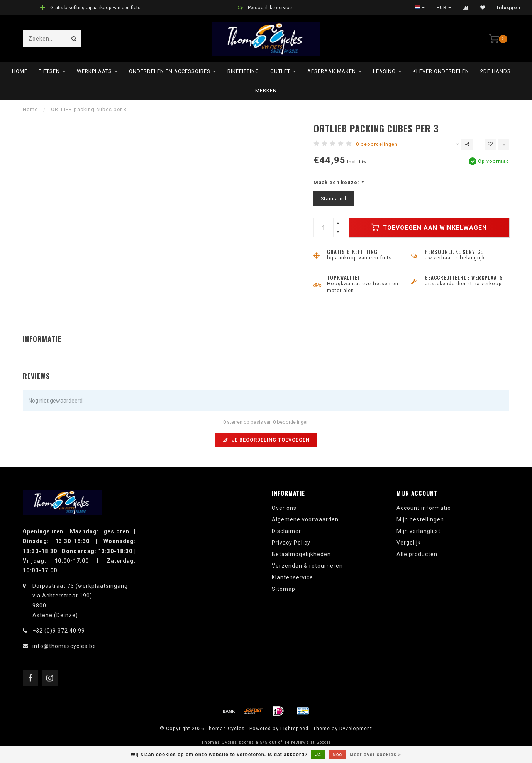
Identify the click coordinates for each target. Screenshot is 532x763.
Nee (337, 755)
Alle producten (417, 554)
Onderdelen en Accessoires (170, 71)
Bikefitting (243, 71)
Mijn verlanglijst (418, 531)
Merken (266, 91)
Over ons (284, 508)
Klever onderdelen (441, 71)
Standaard (334, 199)
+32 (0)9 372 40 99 (59, 631)
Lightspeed (294, 728)
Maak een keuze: (339, 182)
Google (324, 742)
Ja (318, 755)
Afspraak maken (332, 71)
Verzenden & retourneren (307, 566)
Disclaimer (286, 531)
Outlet (280, 71)
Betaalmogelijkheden (301, 554)
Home (20, 71)
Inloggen (509, 8)
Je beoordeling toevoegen (266, 440)
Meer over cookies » (376, 755)
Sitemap (284, 589)
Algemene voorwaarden (305, 519)
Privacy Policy (291, 543)
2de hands (496, 71)
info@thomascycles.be (64, 646)
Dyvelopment (356, 728)
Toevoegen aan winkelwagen (429, 227)
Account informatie (424, 508)
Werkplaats (94, 71)
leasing (384, 71)
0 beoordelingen (377, 144)
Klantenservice (292, 577)
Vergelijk (409, 543)
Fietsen (49, 71)
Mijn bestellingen (420, 519)
